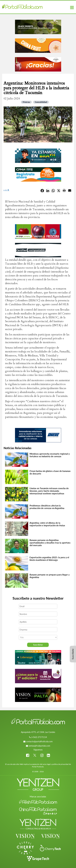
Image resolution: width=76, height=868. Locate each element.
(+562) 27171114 (39, 737)
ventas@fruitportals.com (39, 746)
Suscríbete (73, 654)
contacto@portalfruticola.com (39, 741)
